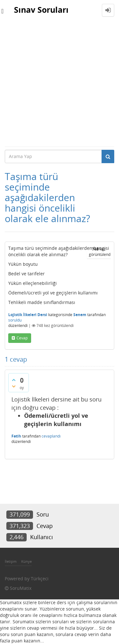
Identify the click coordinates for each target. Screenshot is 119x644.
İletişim (11, 561)
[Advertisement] (60, 83)
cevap (22, 338)
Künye (26, 561)
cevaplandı (51, 436)
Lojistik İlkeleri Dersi (28, 315)
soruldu (15, 320)
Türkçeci (40, 579)
